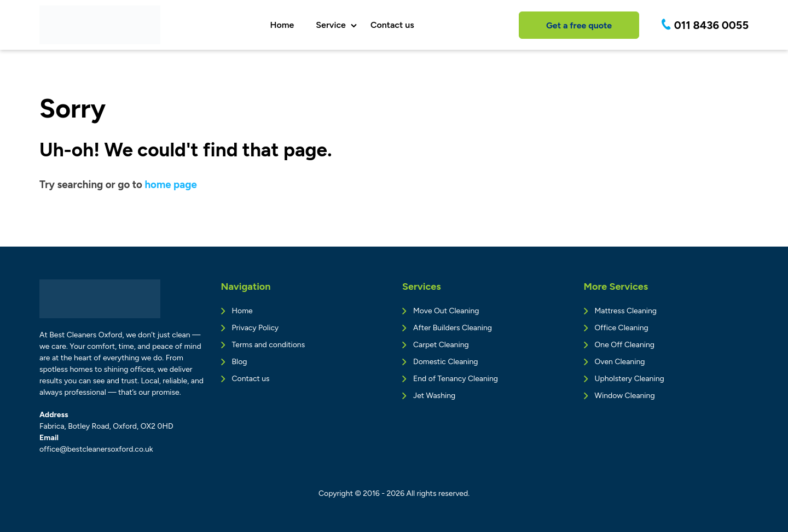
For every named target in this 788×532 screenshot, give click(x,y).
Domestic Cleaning (445, 362)
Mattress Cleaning (626, 311)
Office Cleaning (622, 328)
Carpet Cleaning (441, 345)
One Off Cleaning (625, 345)
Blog (240, 362)
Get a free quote (579, 25)
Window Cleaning (625, 396)
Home (282, 25)
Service (331, 25)
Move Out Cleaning (446, 311)
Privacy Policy (256, 328)
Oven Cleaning (620, 362)
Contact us (392, 25)
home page (170, 185)
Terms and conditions (269, 345)
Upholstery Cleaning (630, 379)
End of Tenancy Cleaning (456, 379)
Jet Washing (434, 396)
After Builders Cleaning (453, 328)
